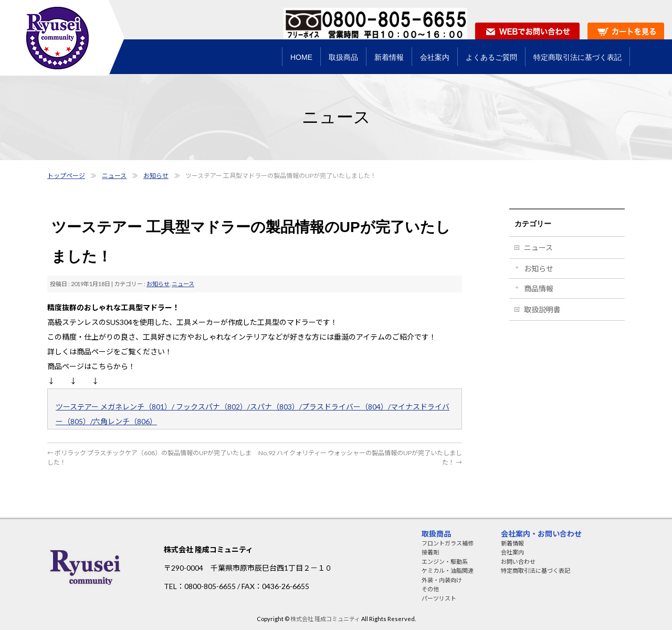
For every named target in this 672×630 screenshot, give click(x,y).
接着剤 (430, 552)
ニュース (114, 176)
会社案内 (512, 552)
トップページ (66, 176)
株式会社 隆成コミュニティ (325, 619)
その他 (430, 589)
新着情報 (512, 543)
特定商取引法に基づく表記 (535, 570)
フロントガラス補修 (448, 543)
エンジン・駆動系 (445, 561)
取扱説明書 (542, 309)
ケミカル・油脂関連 (448, 570)
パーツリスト (439, 598)
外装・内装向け (442, 580)
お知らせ (156, 176)
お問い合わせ (518, 561)
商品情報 (539, 288)
